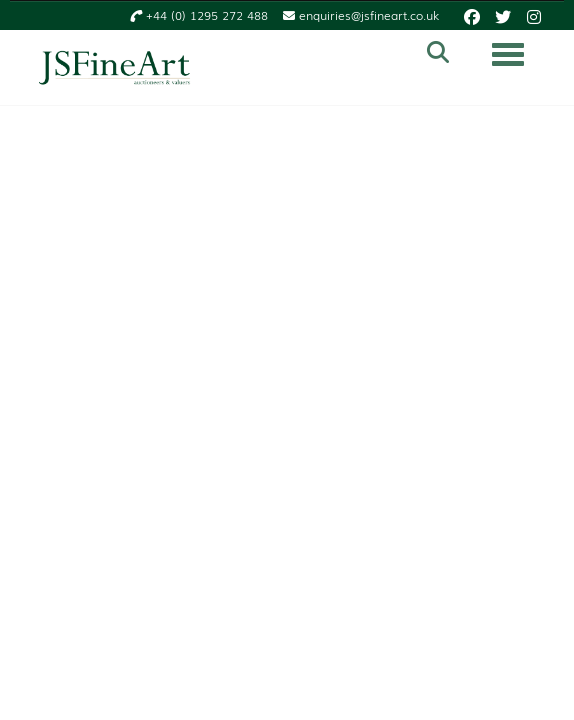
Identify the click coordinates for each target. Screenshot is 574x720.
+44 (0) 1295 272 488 (199, 15)
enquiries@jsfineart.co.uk (361, 15)
